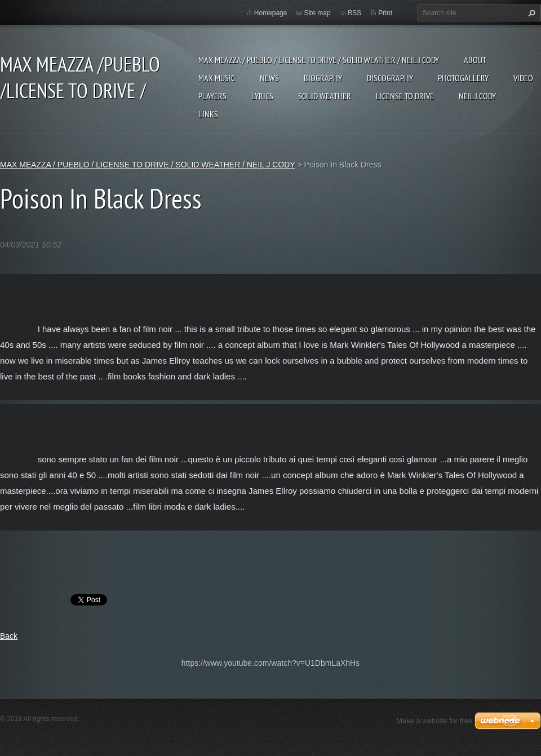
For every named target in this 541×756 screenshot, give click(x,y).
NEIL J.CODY (477, 96)
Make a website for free (434, 721)
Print (385, 13)
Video (523, 78)
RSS (355, 13)
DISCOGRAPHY (390, 78)
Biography (323, 78)
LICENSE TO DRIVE (405, 96)
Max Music (217, 78)
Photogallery (463, 78)
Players (212, 96)
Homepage (271, 13)
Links (208, 114)
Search (530, 13)
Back (9, 636)
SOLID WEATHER (325, 96)
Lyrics (262, 96)
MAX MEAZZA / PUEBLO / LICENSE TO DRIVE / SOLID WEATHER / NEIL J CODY (319, 60)
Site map (317, 13)
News (269, 78)
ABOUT (475, 60)
